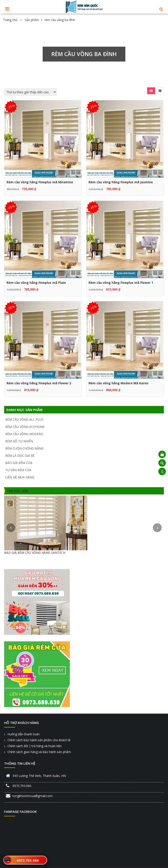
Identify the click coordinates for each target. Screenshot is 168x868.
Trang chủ (10, 20)
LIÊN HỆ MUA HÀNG (20, 477)
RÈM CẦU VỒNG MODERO (24, 434)
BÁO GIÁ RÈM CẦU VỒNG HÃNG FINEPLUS (35, 553)
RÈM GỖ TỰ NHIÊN (19, 441)
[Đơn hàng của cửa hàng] (30, 92)
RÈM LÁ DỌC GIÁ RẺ (20, 456)
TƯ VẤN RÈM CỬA (18, 470)
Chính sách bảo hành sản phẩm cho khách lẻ (39, 740)
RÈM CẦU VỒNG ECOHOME (25, 427)
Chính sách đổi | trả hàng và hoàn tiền (35, 746)
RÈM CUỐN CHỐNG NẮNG (24, 448)
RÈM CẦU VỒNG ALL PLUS (24, 419)
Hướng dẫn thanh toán (24, 734)
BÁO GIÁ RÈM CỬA (19, 463)
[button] (161, 9)
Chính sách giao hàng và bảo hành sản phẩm (39, 752)
